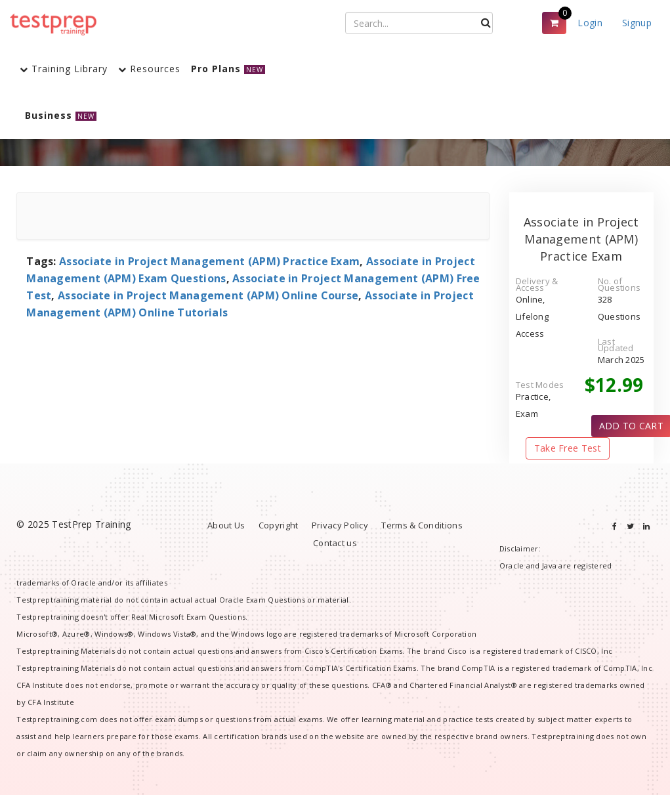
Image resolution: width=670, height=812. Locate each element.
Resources (149, 69)
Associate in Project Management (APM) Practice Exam (209, 261)
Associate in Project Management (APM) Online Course (208, 295)
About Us (226, 525)
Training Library (64, 69)
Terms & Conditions (422, 525)
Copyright (279, 525)
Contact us (335, 543)
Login (590, 23)
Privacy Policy (340, 525)
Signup (637, 23)
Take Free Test (568, 448)
